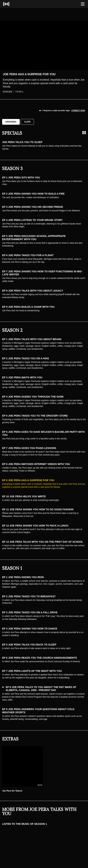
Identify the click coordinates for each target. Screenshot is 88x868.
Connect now (78, 111)
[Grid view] (84, 133)
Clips (27, 122)
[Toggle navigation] (83, 4)
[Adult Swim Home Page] (11, 4)
